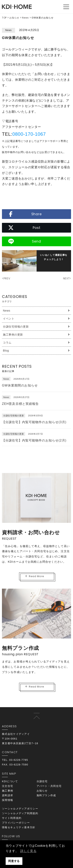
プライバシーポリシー (16, 823)
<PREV (6, 278)
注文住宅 (7, 786)
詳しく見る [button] (28, 851)
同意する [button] (14, 861)
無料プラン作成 (46, 795)
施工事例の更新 (13, 335)
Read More (35, 576)
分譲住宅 (42, 781)
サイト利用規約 (12, 818)
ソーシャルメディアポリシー (20, 809)
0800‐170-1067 (29, 134)
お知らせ (14, 18)
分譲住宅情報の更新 (16, 327)
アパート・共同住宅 (49, 786)
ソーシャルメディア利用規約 (20, 813)
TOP (4, 18)
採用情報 (7, 800)
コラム (7, 343)
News (25, 18)
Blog (6, 351)
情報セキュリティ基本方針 (19, 827)
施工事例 (7, 791)
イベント (9, 319)
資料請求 (7, 795)
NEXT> (67, 278)
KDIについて (10, 781)
